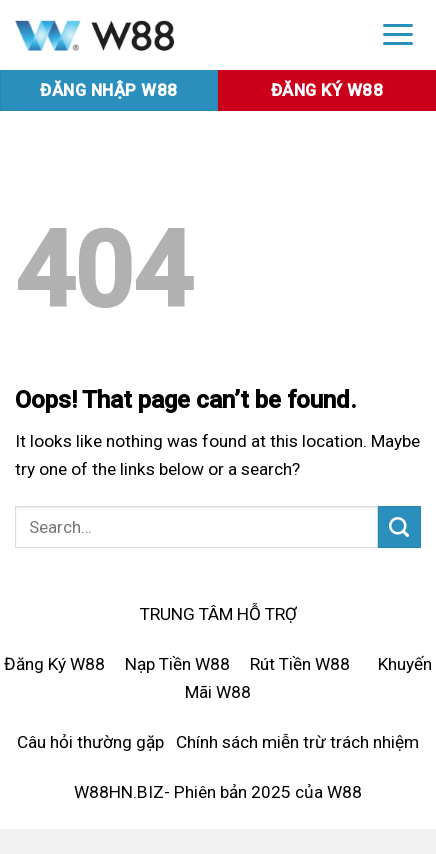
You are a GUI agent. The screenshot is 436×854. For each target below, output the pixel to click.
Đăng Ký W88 (54, 664)
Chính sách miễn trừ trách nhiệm (297, 742)
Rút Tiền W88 (300, 664)
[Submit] (399, 527)
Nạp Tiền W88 (177, 664)
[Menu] (398, 33)
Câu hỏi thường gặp (90, 742)
